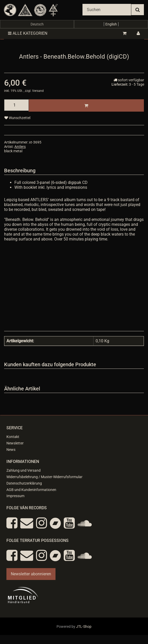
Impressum (15, 496)
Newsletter (15, 443)
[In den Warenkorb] (86, 105)
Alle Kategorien (28, 33)
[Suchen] (107, 10)
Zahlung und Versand (24, 470)
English (111, 24)
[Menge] (16, 105)
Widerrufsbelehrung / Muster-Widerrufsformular (44, 477)
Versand (38, 91)
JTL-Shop (84, 627)
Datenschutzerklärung (24, 483)
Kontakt (13, 437)
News (11, 450)
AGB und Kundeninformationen (31, 490)
